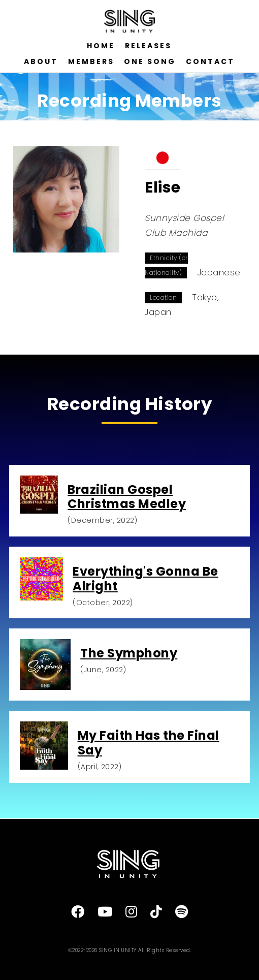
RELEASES (148, 46)
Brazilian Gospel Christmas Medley (127, 497)
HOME (101, 46)
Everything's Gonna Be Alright (145, 579)
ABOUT (41, 61)
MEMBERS (91, 61)
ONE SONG (150, 61)
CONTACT (210, 61)
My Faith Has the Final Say (149, 743)
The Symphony (129, 653)
